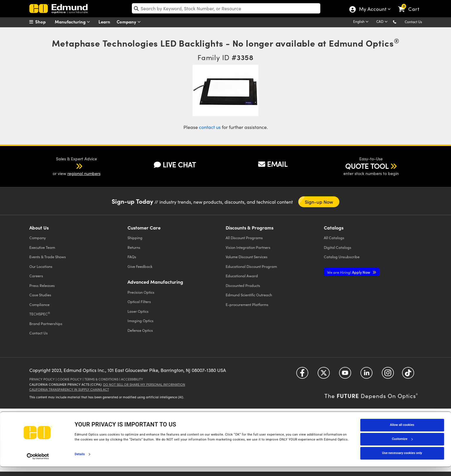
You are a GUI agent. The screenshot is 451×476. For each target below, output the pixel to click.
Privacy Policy (42, 379)
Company (130, 22)
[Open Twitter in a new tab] (324, 375)
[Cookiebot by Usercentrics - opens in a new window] (38, 465)
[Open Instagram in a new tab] (388, 375)
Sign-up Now (319, 202)
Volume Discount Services (247, 257)
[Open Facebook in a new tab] (302, 375)
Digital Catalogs (338, 247)
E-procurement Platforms (247, 304)
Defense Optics (140, 330)
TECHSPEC (40, 314)
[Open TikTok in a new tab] (408, 375)
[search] (226, 8)
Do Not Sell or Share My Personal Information (144, 384)
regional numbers (84, 173)
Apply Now (349, 272)
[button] (399, 22)
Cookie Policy (70, 379)
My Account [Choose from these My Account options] (372, 10)
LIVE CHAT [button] (175, 165)
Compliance (39, 304)
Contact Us (413, 22)
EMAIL (273, 164)
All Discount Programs (244, 238)
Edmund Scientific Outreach (249, 295)
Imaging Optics (141, 321)
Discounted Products (243, 285)
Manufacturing (74, 22)
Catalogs (334, 238)
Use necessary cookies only (402, 462)
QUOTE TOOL (367, 166)
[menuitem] (44, 22)
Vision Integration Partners (248, 247)
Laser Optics (138, 311)
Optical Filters (139, 301)
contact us (210, 127)
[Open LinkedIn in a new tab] (366, 375)
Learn (104, 22)
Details (80, 463)
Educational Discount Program (251, 266)
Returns (134, 247)
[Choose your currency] (383, 22)
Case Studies (40, 295)
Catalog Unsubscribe (342, 257)
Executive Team (42, 247)
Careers (36, 276)
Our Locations (41, 266)
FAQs (132, 257)
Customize (402, 448)
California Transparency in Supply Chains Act (69, 389)
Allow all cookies (402, 434)
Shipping (135, 238)
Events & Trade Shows (48, 257)
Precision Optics (141, 292)
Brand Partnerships (46, 323)
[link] (411, 4)
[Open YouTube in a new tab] (345, 375)
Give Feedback (140, 266)
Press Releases (42, 285)
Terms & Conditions (101, 379)
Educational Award (242, 276)
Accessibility (132, 379)
